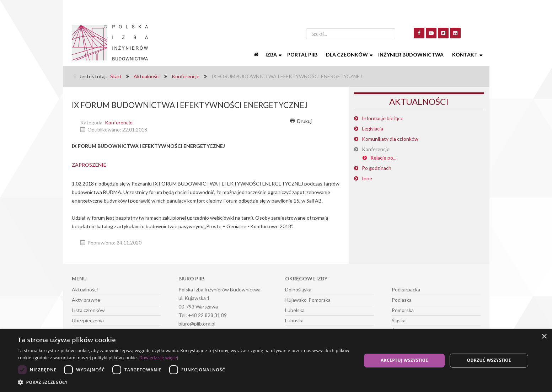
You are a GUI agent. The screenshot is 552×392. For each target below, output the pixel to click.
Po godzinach (377, 168)
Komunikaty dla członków (390, 139)
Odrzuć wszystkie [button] (489, 360)
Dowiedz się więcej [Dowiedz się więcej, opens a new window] (159, 358)
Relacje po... (383, 158)
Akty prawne (86, 300)
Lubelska (295, 310)
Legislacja (373, 128)
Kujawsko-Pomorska (308, 300)
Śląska (399, 320)
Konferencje (119, 122)
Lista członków (88, 310)
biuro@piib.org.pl (197, 324)
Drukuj (301, 121)
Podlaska (402, 300)
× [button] (544, 337)
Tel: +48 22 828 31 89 (203, 315)
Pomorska (403, 310)
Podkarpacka (406, 289)
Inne (367, 178)
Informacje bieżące (383, 118)
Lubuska (294, 320)
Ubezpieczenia (88, 320)
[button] (184, 382)
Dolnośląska (298, 289)
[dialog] (276, 361)
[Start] (257, 55)
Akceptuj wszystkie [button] (404, 360)
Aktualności (85, 289)
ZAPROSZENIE (89, 165)
